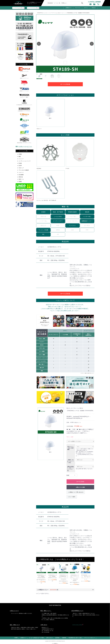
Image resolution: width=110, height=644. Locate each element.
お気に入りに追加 (80, 487)
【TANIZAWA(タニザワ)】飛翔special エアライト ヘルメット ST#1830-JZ (64, 577)
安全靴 (20, 163)
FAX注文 (94, 8)
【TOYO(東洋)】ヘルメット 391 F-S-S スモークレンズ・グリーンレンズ (86, 577)
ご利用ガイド (68, 8)
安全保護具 (21, 175)
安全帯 (20, 166)
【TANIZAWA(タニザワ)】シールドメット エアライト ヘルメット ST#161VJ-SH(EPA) (75, 578)
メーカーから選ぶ (24, 64)
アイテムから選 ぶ (19, 8)
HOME (16, 638)
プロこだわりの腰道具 (24, 170)
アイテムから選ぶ (57, 13)
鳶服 (20, 156)
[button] (92, 44)
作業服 (20, 154)
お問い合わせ (49, 638)
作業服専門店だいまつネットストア (44, 13)
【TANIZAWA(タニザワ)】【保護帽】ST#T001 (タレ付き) (52, 576)
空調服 (20, 182)
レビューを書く (72, 497)
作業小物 (21, 177)
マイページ (78, 8)
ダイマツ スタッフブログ (77, 625)
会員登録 (57, 638)
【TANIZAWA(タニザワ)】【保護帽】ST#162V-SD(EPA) (41, 576)
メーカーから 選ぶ (34, 8)
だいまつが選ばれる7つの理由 (36, 638)
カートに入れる (65, 84)
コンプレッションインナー (25, 161)
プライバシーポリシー (90, 638)
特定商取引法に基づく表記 (75, 638)
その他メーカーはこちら (25, 147)
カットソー (21, 159)
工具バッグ (21, 168)
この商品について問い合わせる (76, 492)
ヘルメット (63, 13)
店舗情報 (64, 638)
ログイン (86, 8)
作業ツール (21, 179)
